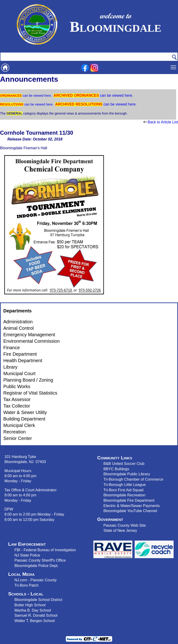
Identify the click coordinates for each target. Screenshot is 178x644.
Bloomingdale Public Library (127, 474)
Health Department (23, 361)
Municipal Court (19, 373)
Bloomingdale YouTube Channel (130, 511)
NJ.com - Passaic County (35, 580)
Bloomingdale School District (38, 600)
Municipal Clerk (19, 425)
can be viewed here (36, 96)
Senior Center (17, 438)
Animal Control (18, 328)
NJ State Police (27, 555)
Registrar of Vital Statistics (30, 393)
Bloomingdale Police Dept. (36, 566)
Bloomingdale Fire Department (129, 500)
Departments (17, 311)
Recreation (14, 432)
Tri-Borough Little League (124, 485)
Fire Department (20, 354)
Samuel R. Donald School (36, 615)
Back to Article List (161, 122)
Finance (11, 348)
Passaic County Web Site (125, 525)
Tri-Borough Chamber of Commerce (133, 479)
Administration (18, 322)
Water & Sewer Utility (25, 412)
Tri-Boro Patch (26, 585)
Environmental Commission (31, 341)
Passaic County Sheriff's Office (40, 560)
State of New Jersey (120, 530)
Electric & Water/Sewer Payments (132, 506)
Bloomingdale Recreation (124, 495)
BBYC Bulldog (115, 469)
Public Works (17, 386)
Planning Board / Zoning (28, 380)
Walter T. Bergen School (35, 621)
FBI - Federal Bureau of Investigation (45, 550)
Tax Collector (17, 406)
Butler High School (30, 605)
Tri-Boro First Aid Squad (123, 490)
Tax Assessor (17, 399)
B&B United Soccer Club (124, 464)
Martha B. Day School (33, 610)
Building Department (24, 419)
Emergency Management (29, 335)
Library (10, 367)
